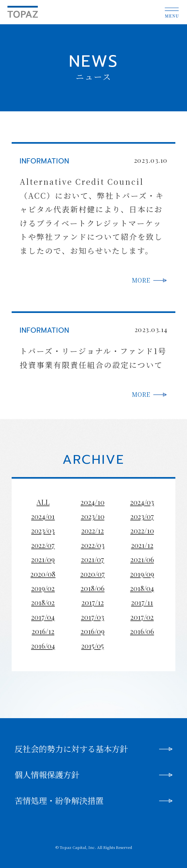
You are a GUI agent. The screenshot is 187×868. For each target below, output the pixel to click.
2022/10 (142, 530)
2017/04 (43, 617)
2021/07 (93, 559)
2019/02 (43, 588)
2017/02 (142, 617)
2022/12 (93, 530)
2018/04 (142, 588)
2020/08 (43, 574)
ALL (43, 502)
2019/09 (142, 574)
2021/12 (142, 545)
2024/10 (93, 502)
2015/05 (93, 646)
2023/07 (142, 516)
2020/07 (93, 574)
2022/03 (93, 545)
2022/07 (43, 545)
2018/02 (43, 602)
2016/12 (43, 631)
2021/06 (142, 559)
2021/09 (43, 559)
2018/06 (93, 588)
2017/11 (142, 602)
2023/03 (43, 530)
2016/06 (142, 631)
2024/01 (43, 516)
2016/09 (93, 631)
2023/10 (93, 516)
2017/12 (93, 602)
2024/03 (142, 502)
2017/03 (93, 617)
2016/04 (43, 646)
